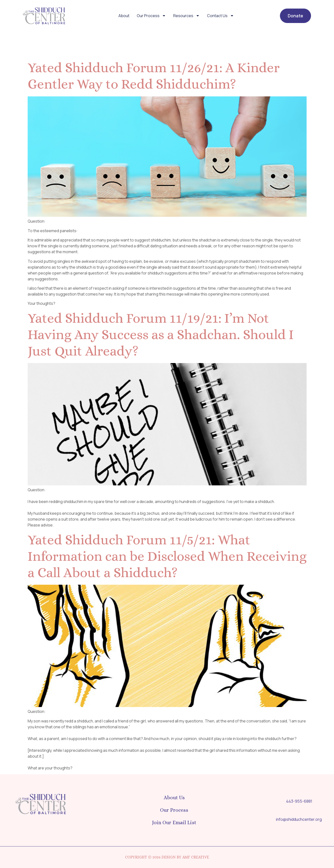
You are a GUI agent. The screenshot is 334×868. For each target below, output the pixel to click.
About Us (174, 798)
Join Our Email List (174, 822)
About (124, 16)
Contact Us (220, 16)
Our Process (151, 16)
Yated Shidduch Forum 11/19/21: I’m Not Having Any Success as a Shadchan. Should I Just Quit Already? (161, 334)
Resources (186, 16)
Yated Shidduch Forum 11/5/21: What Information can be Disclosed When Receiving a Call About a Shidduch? (167, 556)
